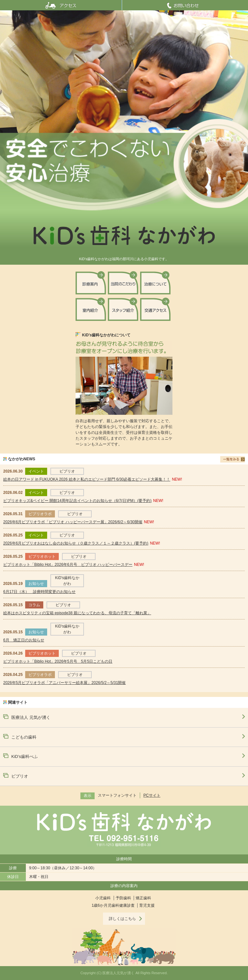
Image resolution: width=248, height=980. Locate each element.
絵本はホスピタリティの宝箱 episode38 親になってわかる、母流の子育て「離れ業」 (77, 613)
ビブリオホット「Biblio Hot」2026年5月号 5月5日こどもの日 (58, 661)
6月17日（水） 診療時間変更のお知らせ (39, 592)
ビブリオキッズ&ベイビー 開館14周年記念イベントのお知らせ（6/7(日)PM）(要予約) (77, 501)
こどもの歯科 (24, 737)
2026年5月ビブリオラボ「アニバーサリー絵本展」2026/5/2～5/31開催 (64, 683)
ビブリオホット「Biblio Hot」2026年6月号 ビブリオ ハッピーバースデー (68, 565)
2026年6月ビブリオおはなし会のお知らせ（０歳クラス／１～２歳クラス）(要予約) (76, 543)
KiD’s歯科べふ (25, 756)
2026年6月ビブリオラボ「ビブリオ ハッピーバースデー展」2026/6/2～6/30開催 (73, 522)
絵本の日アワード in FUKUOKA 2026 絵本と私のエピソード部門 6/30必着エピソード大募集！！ (87, 479)
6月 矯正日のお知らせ (24, 640)
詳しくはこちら (122, 919)
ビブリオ (20, 776)
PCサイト (152, 795)
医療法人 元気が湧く (31, 717)
